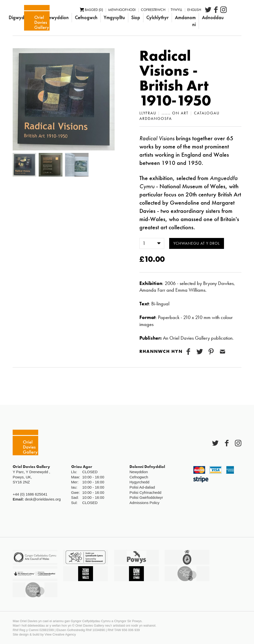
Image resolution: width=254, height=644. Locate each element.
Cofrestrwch (168, 10)
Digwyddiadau (38, 17)
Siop (150, 17)
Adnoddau (227, 17)
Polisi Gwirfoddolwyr (146, 497)
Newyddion (71, 17)
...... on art (175, 113)
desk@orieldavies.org (43, 499)
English (209, 10)
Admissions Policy (144, 503)
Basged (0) (106, 10)
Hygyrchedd (139, 482)
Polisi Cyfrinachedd (145, 492)
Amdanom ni (200, 21)
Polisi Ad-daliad (142, 487)
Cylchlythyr (172, 17)
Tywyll (191, 10)
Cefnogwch (101, 17)
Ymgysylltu (129, 17)
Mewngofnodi (137, 10)
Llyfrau (148, 113)
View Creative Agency (60, 634)
